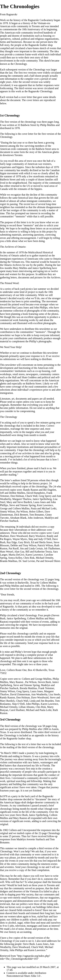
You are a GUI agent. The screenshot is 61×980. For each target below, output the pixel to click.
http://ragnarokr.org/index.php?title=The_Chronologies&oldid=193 (25, 957)
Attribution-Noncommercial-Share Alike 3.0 (27, 974)
